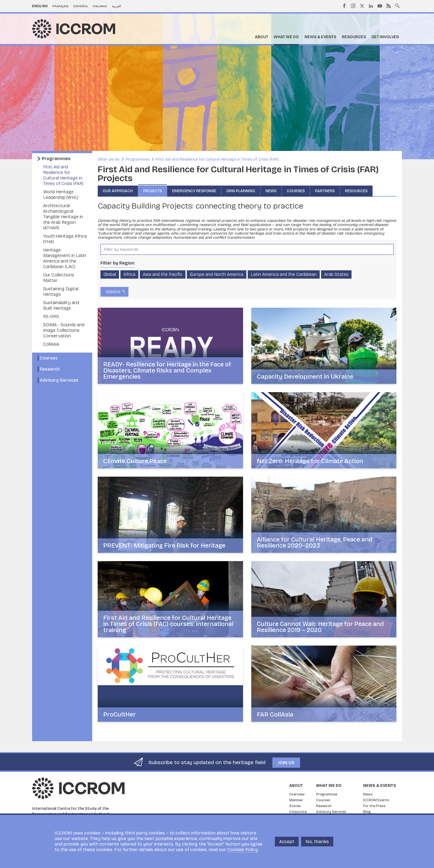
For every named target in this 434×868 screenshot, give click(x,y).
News (271, 191)
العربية (116, 6)
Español (81, 6)
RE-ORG (51, 316)
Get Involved (385, 37)
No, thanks (317, 842)
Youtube (380, 6)
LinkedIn (371, 6)
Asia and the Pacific (163, 274)
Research (50, 369)
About (262, 37)
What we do (286, 37)
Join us (286, 763)
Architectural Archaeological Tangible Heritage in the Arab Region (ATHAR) (63, 217)
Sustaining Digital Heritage (61, 292)
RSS (389, 6)
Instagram (353, 6)
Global (110, 274)
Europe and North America (217, 274)
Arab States (336, 274)
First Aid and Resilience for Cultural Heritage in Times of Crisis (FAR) (63, 175)
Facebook (344, 6)
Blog (367, 812)
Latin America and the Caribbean (284, 274)
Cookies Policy (242, 850)
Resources (354, 37)
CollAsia (51, 344)
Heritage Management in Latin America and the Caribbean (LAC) (65, 258)
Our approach (118, 191)
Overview (297, 794)
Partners (325, 191)
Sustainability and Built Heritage (61, 305)
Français (60, 6)
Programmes (56, 159)
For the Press (374, 806)
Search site (397, 5)
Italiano (100, 6)
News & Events (320, 37)
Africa (129, 274)
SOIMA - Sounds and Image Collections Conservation (64, 330)
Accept (287, 842)
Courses (49, 358)
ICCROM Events (376, 800)
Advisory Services (59, 380)
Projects (153, 191)
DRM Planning (241, 191)
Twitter (362, 6)
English (40, 6)
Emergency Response (194, 191)
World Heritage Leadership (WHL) (61, 195)
